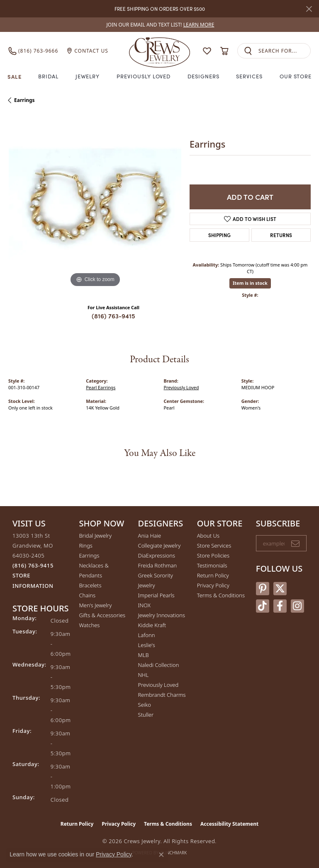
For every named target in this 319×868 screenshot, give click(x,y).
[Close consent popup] (161, 855)
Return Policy (213, 575)
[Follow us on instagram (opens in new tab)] (297, 606)
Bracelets (90, 585)
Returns (281, 235)
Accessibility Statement (229, 824)
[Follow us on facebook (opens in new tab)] (280, 606)
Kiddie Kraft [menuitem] (152, 625)
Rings (85, 546)
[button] (207, 51)
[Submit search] (248, 51)
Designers (203, 76)
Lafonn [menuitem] (147, 635)
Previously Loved (144, 76)
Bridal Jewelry (95, 536)
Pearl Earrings (101, 387)
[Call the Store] (33, 565)
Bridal (48, 76)
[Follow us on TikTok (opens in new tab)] (263, 606)
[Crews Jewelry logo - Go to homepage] (160, 51)
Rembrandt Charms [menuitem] (162, 695)
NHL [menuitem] (144, 675)
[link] (160, 25)
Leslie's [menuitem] (147, 645)
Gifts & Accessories (102, 615)
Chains (87, 595)
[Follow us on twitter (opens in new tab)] (280, 589)
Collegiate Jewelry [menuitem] (159, 546)
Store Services (214, 546)
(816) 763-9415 (113, 316)
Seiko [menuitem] (145, 705)
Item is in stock (250, 283)
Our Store (296, 76)
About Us (208, 536)
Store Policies (213, 555)
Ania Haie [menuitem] (150, 536)
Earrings (24, 100)
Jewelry (88, 76)
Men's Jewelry (95, 605)
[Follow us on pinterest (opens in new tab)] (263, 589)
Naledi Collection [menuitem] (159, 665)
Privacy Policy (213, 585)
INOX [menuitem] (144, 605)
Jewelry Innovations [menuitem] (162, 615)
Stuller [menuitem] (146, 715)
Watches (89, 625)
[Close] (309, 9)
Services (249, 76)
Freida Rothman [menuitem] (158, 565)
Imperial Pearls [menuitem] (156, 595)
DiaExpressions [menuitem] (157, 555)
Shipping (219, 235)
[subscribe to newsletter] (295, 543)
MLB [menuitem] (144, 655)
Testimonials (212, 565)
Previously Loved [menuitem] (158, 685)
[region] (95, 203)
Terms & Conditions (221, 595)
